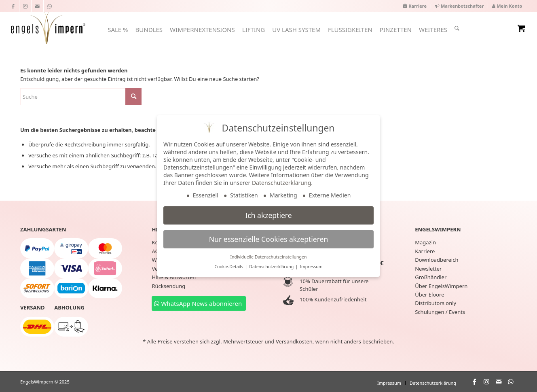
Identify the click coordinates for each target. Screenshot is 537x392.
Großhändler (431, 277)
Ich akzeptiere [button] (268, 215)
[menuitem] (415, 6)
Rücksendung (168, 286)
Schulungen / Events (440, 312)
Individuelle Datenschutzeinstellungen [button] (269, 257)
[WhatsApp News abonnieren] (199, 303)
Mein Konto (507, 6)
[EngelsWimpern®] (48, 27)
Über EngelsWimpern (441, 286)
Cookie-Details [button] (229, 267)
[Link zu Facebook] (13, 6)
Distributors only (436, 303)
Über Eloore (429, 295)
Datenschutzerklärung (281, 183)
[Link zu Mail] (37, 6)
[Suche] (457, 28)
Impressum (311, 267)
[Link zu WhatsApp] (50, 6)
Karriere (415, 6)
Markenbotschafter (459, 6)
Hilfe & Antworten (174, 277)
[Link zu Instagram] (25, 6)
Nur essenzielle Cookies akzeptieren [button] (268, 239)
